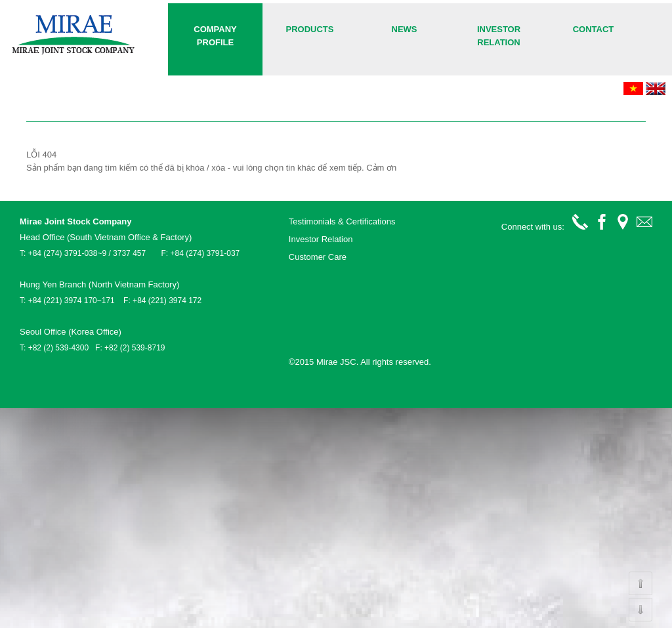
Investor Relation (499, 36)
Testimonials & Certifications (342, 221)
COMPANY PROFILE (215, 36)
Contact (594, 29)
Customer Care (318, 257)
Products (310, 29)
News (405, 29)
